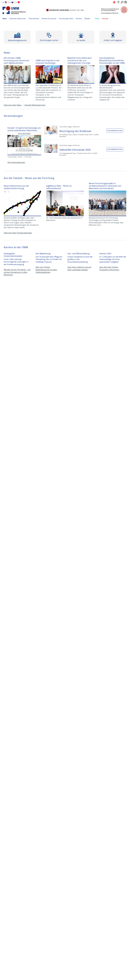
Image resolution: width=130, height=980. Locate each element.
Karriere (79, 19)
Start (5, 19)
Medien (87, 19)
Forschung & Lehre (66, 19)
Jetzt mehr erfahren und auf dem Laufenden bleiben (79, 268)
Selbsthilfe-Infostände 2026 (75, 150)
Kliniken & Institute (49, 19)
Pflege (97, 19)
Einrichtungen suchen (49, 40)
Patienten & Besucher (17, 19)
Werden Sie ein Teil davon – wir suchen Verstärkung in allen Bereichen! (17, 272)
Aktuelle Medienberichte (35, 105)
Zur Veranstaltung (115, 131)
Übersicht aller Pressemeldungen (18, 233)
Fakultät (105, 19)
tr (16, 2)
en (4, 2)
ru (10, 2)
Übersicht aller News (13, 105)
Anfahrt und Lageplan (113, 40)
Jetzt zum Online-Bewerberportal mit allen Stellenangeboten (46, 270)
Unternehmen (34, 19)
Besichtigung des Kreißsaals (75, 131)
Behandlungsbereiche (17, 40)
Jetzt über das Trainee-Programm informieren (109, 268)
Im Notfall (81, 40)
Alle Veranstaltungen (16, 162)
